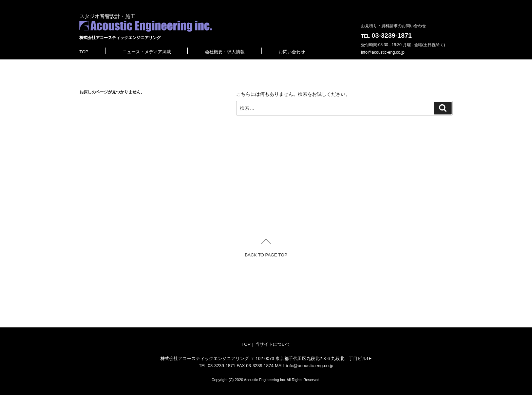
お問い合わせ (292, 52)
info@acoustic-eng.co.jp (383, 52)
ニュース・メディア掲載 (147, 52)
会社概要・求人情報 (225, 52)
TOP (84, 52)
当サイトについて (273, 344)
